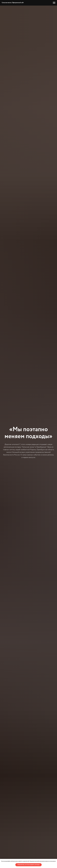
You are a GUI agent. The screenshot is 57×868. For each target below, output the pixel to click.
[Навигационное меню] (54, 3)
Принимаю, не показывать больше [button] (28, 865)
